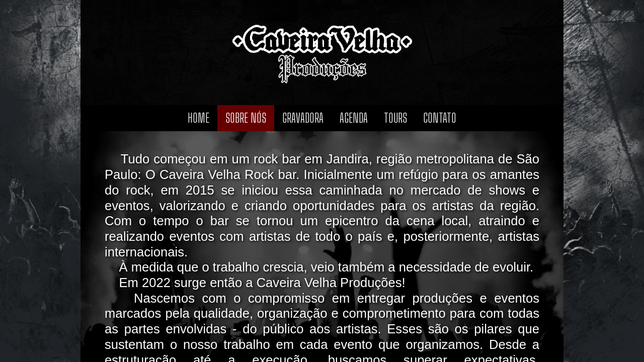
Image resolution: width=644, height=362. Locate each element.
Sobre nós (246, 118)
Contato (440, 118)
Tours (395, 118)
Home (198, 118)
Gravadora (303, 118)
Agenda (354, 118)
